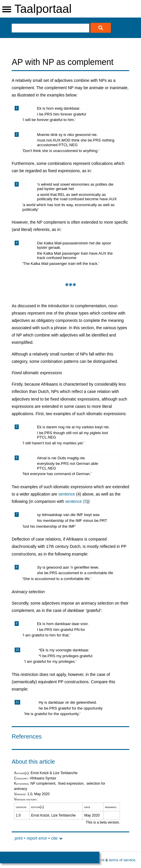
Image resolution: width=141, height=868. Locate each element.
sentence (67, 494)
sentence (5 (76, 501)
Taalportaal (43, 9)
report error (37, 838)
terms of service (122, 860)
